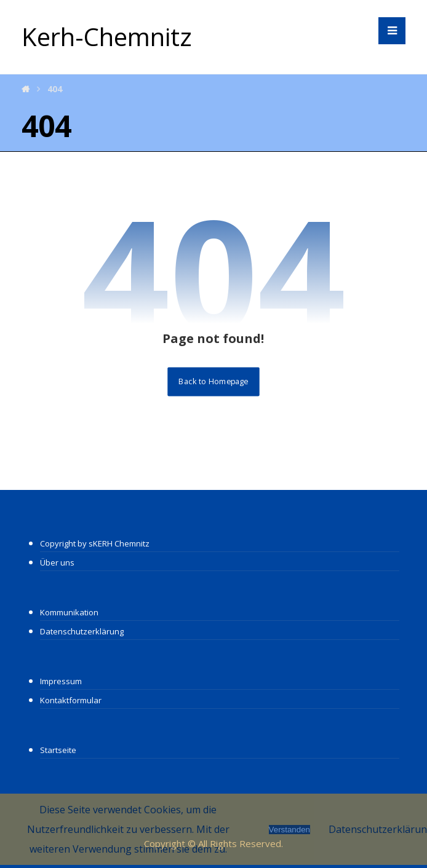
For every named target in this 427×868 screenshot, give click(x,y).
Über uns (57, 562)
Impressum (61, 681)
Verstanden (289, 830)
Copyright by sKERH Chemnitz (95, 543)
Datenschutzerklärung (82, 631)
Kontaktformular (71, 700)
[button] (392, 31)
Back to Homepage (213, 381)
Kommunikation (69, 612)
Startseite (58, 750)
